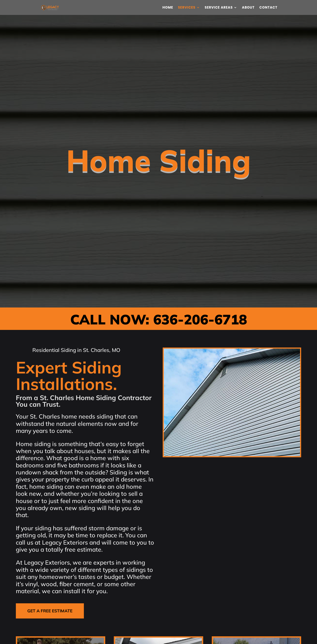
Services (187, 8)
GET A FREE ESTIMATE (50, 611)
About (248, 8)
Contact (268, 8)
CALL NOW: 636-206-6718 (159, 319)
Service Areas (219, 8)
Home (168, 8)
